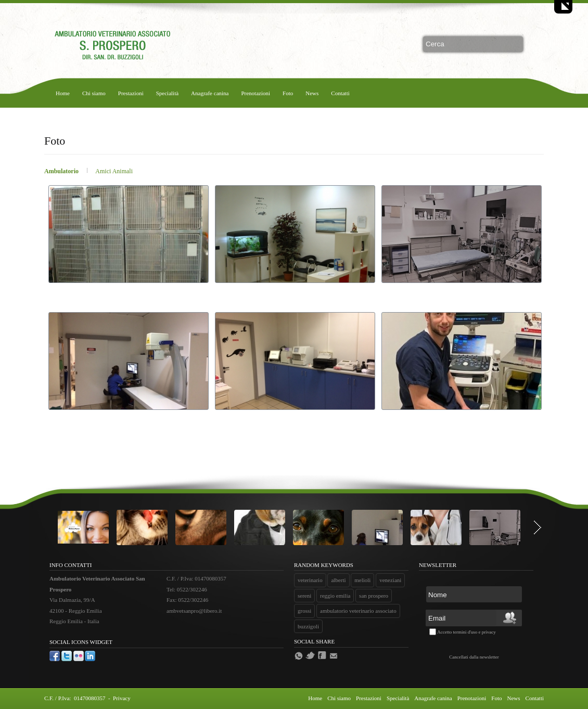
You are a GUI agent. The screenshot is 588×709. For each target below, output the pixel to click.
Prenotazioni (255, 93)
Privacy (122, 698)
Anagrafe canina (210, 93)
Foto (288, 93)
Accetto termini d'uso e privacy (466, 632)
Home (63, 93)
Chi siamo (94, 93)
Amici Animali (114, 171)
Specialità (167, 93)
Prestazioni (131, 93)
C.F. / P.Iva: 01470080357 (75, 698)
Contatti (340, 93)
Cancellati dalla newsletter (474, 657)
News (312, 93)
